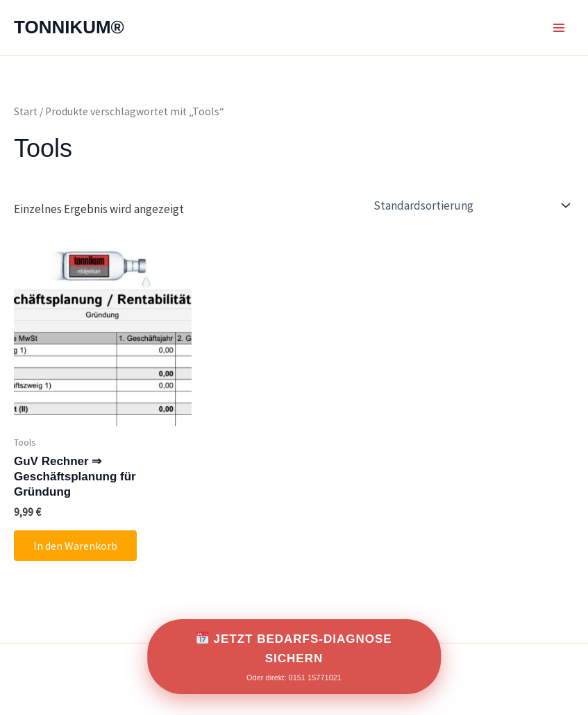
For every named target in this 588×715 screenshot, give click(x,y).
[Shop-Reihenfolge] (471, 205)
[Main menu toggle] (559, 28)
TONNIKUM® (69, 27)
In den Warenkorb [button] (75, 546)
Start (26, 111)
